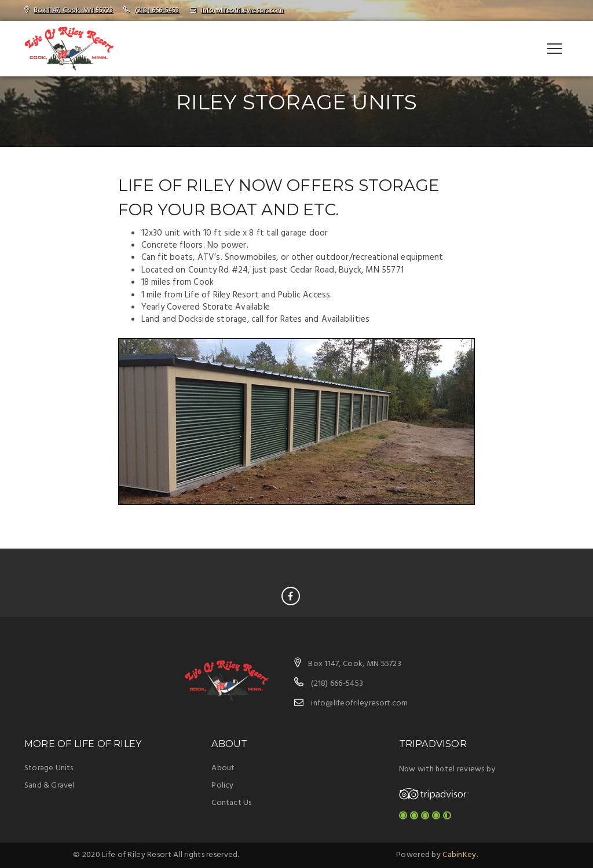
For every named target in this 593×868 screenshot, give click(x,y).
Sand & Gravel (50, 786)
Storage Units (49, 768)
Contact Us (231, 803)
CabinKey (459, 855)
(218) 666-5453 (157, 10)
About (223, 768)
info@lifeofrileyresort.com (242, 10)
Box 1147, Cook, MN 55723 (73, 10)
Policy (222, 786)
